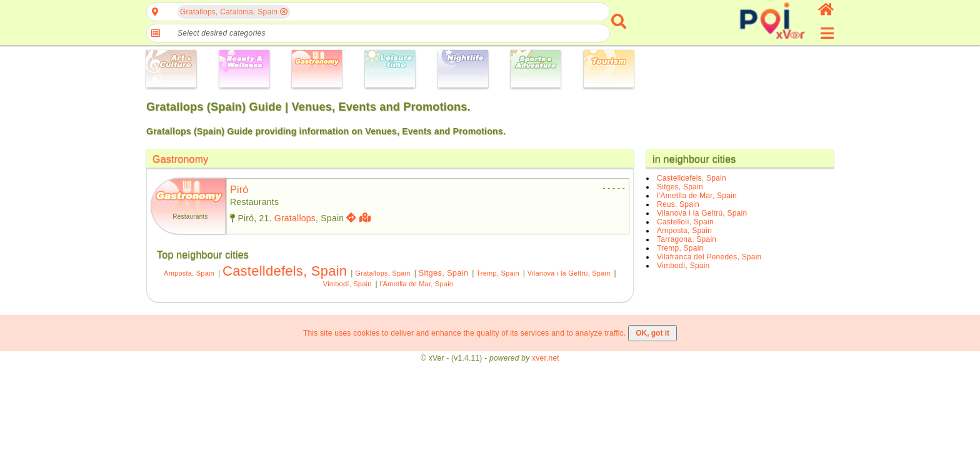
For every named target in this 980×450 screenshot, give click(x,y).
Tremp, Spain (498, 273)
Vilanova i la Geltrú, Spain (569, 273)
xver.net (546, 358)
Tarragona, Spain (687, 239)
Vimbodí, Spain (347, 284)
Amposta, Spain (189, 273)
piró (239, 190)
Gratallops (295, 218)
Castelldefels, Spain (285, 271)
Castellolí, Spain (685, 222)
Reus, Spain (678, 204)
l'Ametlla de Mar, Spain (417, 284)
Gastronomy (181, 159)
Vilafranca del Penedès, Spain (709, 257)
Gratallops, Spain (382, 273)
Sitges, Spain (444, 273)
